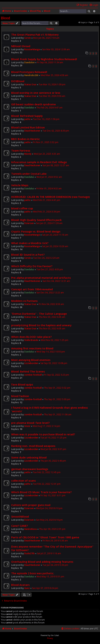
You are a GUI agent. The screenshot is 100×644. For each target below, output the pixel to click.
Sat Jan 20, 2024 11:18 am (55, 235)
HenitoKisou (31, 529)
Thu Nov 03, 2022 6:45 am (52, 317)
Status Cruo (30, 84)
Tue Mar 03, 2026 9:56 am (52, 96)
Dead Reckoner (32, 131)
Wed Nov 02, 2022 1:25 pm (55, 340)
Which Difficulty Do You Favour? (32, 266)
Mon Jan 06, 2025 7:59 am (46, 38)
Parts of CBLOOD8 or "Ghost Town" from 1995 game (45, 537)
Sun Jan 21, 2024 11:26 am (49, 223)
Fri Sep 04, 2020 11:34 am (50, 62)
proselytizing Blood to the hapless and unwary (41, 325)
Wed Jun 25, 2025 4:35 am (47, 154)
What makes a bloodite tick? (30, 243)
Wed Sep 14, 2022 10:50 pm (51, 352)
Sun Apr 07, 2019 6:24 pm (45, 588)
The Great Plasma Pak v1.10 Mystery (35, 35)
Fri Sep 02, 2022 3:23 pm (57, 375)
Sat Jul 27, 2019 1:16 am (49, 553)
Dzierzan (29, 223)
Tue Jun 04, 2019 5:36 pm (55, 565)
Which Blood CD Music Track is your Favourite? (41, 492)
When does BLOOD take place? (31, 337)
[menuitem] (94, 5)
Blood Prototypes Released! (29, 72)
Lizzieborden (31, 363)
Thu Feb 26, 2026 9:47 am (49, 108)
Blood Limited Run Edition (28, 127)
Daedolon (29, 62)
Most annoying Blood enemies (31, 360)
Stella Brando (31, 340)
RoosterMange (32, 49)
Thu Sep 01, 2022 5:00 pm (57, 399)
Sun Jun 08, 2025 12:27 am (56, 165)
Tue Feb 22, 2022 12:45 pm (47, 472)
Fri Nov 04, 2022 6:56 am (51, 304)
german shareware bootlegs (30, 469)
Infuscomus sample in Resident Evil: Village (39, 162)
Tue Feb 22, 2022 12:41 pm (47, 484)
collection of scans (23, 481)
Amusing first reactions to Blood (32, 348)
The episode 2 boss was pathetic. (33, 573)
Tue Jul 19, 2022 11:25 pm (53, 438)
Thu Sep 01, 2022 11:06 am (58, 414)
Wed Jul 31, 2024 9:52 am (49, 177)
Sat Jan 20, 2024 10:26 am (55, 246)
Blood (6, 18)
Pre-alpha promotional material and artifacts (41, 278)
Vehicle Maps (20, 185)
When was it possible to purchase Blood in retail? (43, 434)
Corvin (28, 38)
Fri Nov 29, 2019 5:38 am (55, 541)
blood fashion (20, 396)
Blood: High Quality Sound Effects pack (36, 220)
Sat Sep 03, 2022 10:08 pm (54, 363)
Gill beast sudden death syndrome (34, 104)
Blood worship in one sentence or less (36, 93)
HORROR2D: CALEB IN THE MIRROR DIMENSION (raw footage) (50, 197)
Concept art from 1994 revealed (32, 289)
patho (27, 119)
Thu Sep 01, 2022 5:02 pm (57, 388)
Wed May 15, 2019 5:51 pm (50, 577)
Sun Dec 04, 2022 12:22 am (50, 293)
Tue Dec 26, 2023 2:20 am (46, 258)
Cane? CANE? (20, 526)
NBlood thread (21, 46)
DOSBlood (18, 81)
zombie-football (33, 375)
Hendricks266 (31, 75)
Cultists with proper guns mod (31, 505)
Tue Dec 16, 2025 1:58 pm (46, 119)
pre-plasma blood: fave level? (30, 423)
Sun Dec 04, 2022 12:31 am (56, 281)
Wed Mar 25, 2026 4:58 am (54, 75)
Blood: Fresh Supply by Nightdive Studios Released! (44, 59)
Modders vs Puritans (24, 301)
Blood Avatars (20, 585)
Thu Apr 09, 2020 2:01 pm (52, 529)
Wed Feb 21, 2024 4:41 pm (47, 200)
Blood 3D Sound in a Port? (28, 255)
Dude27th (29, 553)
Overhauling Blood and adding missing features (42, 562)
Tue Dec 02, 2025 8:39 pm (56, 131)
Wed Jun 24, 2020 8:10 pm (49, 508)
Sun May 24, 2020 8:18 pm (49, 520)
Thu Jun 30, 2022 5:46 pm (53, 461)
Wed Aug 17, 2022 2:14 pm (46, 426)
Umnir (27, 426)
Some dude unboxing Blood (29, 457)
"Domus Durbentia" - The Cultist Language (39, 314)
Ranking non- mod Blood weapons (33, 446)
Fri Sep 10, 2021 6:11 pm (53, 495)
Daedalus (29, 108)
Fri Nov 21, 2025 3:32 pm (46, 142)
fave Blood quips (22, 384)
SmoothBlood (20, 516)
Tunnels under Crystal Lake (29, 174)
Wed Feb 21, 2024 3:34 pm (47, 212)
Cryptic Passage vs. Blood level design (36, 231)
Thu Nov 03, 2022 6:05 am (52, 329)
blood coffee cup (22, 208)
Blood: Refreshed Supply (27, 116)
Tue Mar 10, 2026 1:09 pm (52, 84)
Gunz (27, 588)
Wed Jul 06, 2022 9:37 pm (53, 449)
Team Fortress (21, 150)
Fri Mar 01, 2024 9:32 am (49, 189)
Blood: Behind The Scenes (28, 371)
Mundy (28, 154)
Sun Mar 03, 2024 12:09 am (56, 49)
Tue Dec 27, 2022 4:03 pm (50, 269)
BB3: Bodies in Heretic (26, 139)
